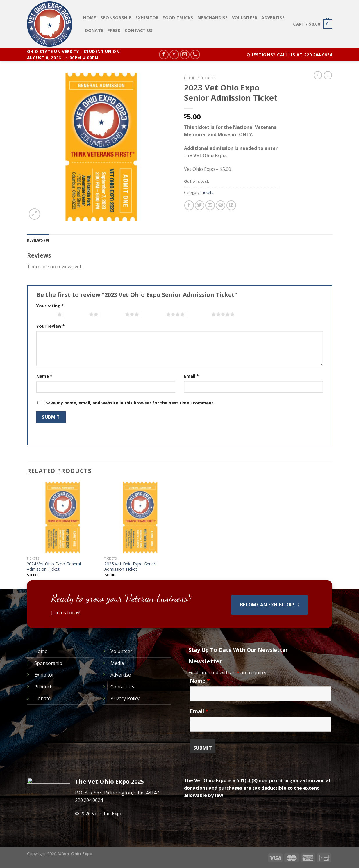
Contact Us (139, 30)
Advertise (273, 18)
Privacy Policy (125, 698)
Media (117, 663)
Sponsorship (116, 18)
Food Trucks (178, 18)
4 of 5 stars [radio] (154, 314)
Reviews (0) (38, 240)
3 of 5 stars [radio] (113, 314)
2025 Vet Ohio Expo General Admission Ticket (131, 567)
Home (90, 18)
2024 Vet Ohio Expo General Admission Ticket (54, 567)
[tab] (38, 240)
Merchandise (213, 18)
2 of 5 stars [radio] (77, 314)
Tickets (209, 78)
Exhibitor (147, 18)
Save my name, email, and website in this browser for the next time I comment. (130, 403)
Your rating (50, 306)
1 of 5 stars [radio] (45, 314)
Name (44, 376)
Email (191, 376)
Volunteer (245, 18)
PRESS (114, 30)
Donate (94, 30)
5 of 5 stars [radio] (199, 314)
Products (44, 687)
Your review (51, 326)
